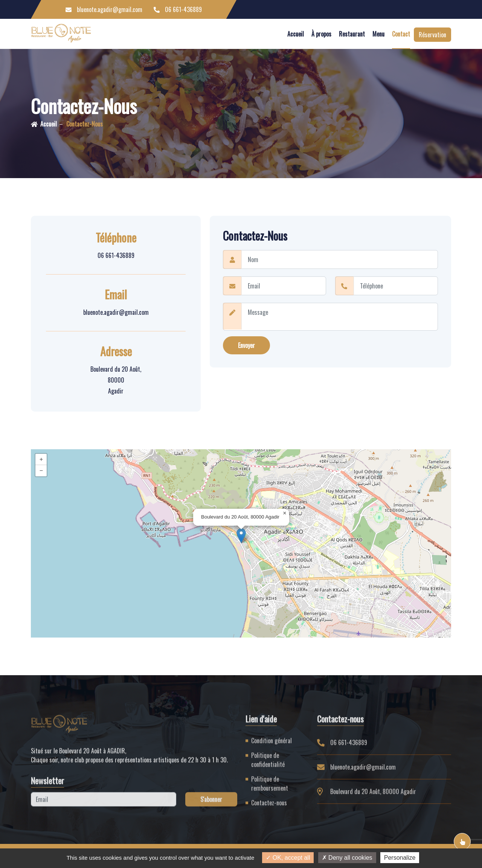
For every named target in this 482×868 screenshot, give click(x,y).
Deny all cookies (347, 858)
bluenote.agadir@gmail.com (104, 9)
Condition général (272, 745)
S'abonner (211, 804)
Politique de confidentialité (268, 764)
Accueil (296, 34)
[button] (241, 536)
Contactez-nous (85, 124)
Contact (401, 34)
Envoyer (246, 346)
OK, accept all (288, 858)
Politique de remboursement (270, 788)
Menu (378, 34)
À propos (321, 34)
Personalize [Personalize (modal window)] (400, 858)
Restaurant (352, 34)
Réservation (432, 35)
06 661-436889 (178, 9)
